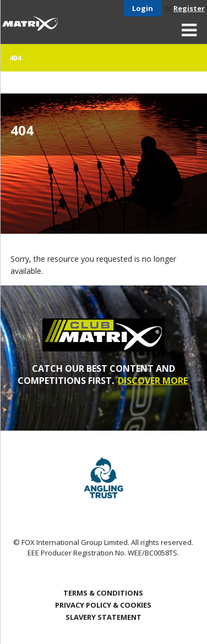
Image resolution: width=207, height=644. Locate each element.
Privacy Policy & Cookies (103, 605)
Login (143, 8)
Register (189, 8)
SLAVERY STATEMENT (103, 617)
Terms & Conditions (103, 593)
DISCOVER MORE (153, 381)
